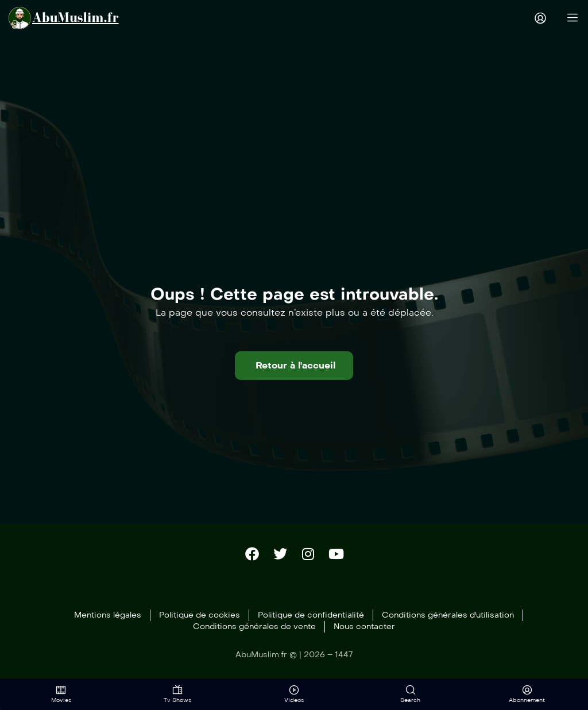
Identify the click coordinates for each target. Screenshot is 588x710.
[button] (294, 365)
